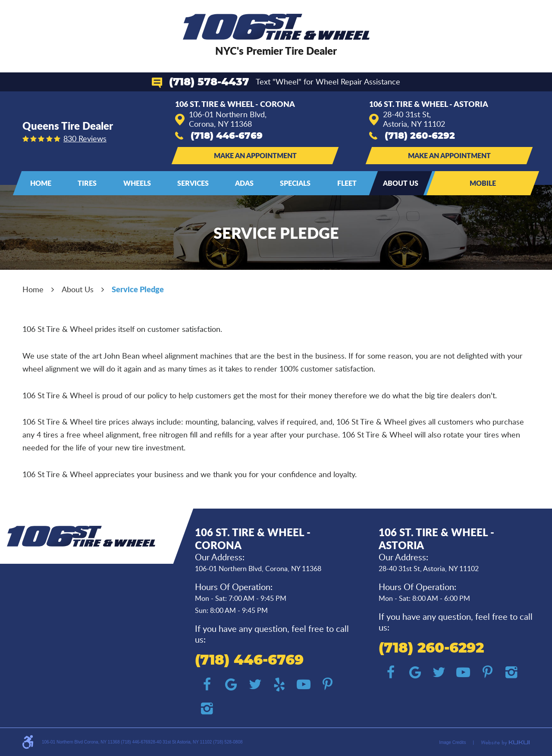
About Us (401, 183)
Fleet (347, 183)
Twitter (255, 684)
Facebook (207, 684)
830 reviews (85, 138)
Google (231, 684)
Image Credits (452, 742)
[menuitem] (41, 183)
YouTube (304, 684)
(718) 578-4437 (209, 82)
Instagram (207, 709)
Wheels (137, 183)
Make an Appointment (255, 155)
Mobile (483, 183)
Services (193, 183)
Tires (87, 183)
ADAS (244, 183)
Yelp (279, 684)
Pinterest (328, 684)
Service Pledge (138, 289)
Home (41, 183)
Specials (295, 183)
